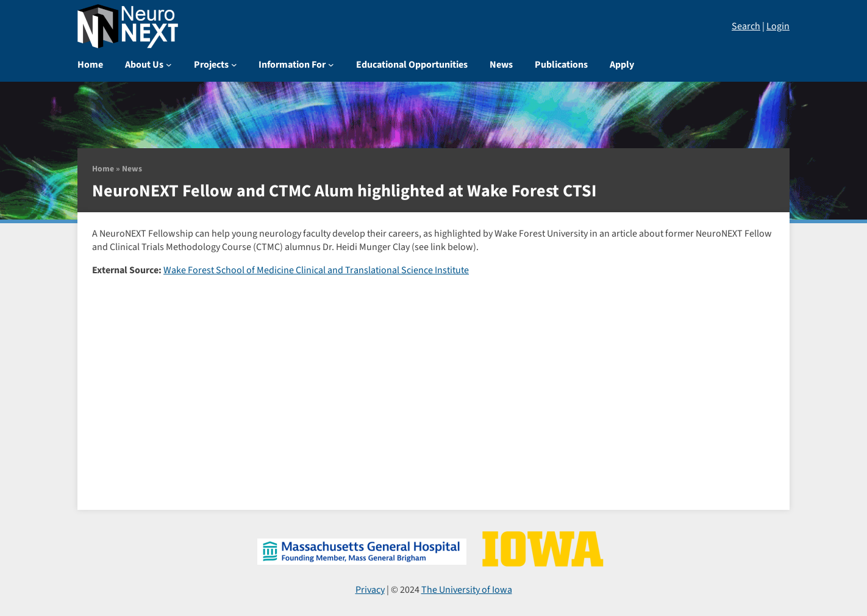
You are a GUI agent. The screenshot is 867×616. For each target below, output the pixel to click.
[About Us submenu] (169, 65)
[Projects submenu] (234, 65)
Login (778, 26)
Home (103, 169)
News (132, 169)
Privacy (370, 590)
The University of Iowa (467, 590)
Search (746, 26)
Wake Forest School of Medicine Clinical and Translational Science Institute (316, 270)
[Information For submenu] (331, 65)
